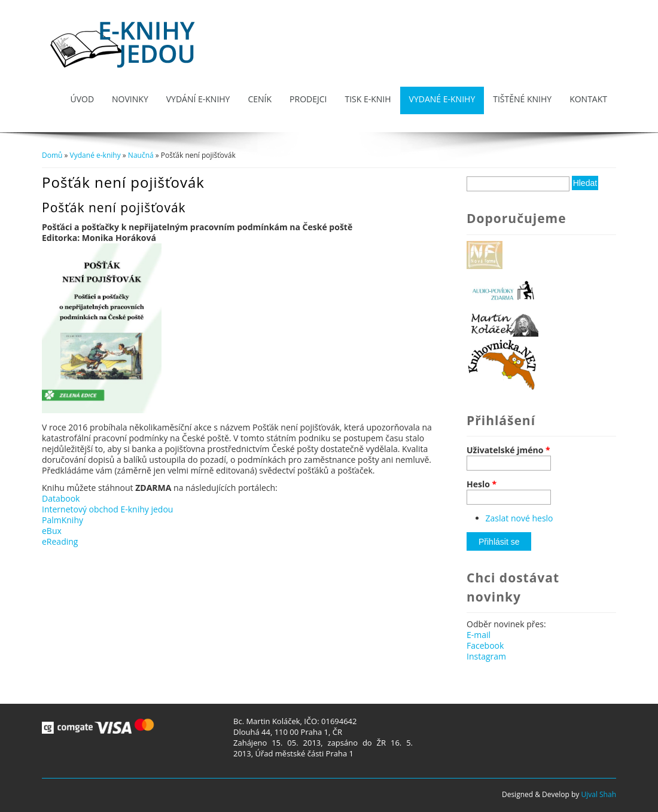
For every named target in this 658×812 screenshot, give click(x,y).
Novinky (130, 99)
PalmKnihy (63, 520)
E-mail (479, 635)
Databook (61, 498)
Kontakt (588, 99)
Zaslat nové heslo (520, 518)
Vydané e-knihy (442, 99)
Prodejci (308, 99)
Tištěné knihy (522, 99)
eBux (52, 531)
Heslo (482, 484)
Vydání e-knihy (198, 99)
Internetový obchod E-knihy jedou (107, 509)
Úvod (82, 99)
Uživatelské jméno (508, 450)
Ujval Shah (598, 794)
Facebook (485, 645)
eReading (60, 541)
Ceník (260, 99)
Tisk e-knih (368, 99)
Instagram (486, 656)
